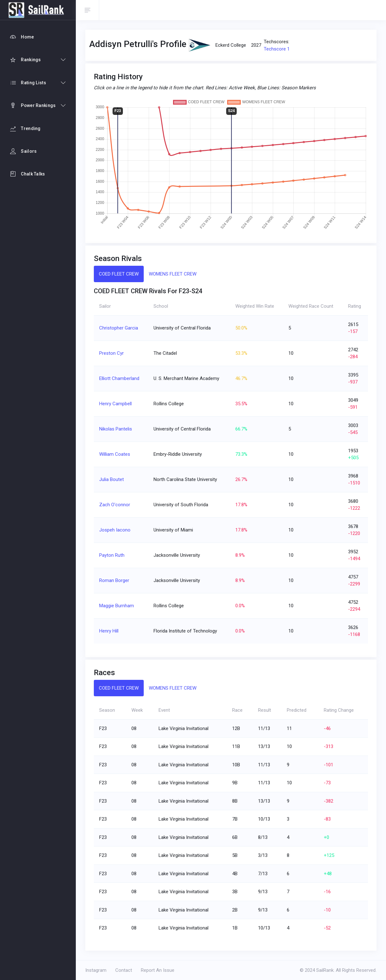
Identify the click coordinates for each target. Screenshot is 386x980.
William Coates (115, 454)
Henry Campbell (115, 404)
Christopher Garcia (119, 328)
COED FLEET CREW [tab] (119, 274)
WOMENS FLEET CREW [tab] (173, 274)
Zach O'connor (115, 505)
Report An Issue (158, 970)
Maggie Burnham (117, 606)
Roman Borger (114, 580)
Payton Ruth (112, 555)
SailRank (325, 970)
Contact (124, 970)
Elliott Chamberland (119, 378)
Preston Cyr (112, 353)
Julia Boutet (112, 479)
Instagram (96, 970)
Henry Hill (109, 631)
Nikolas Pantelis (116, 429)
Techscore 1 (277, 49)
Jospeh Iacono (115, 530)
